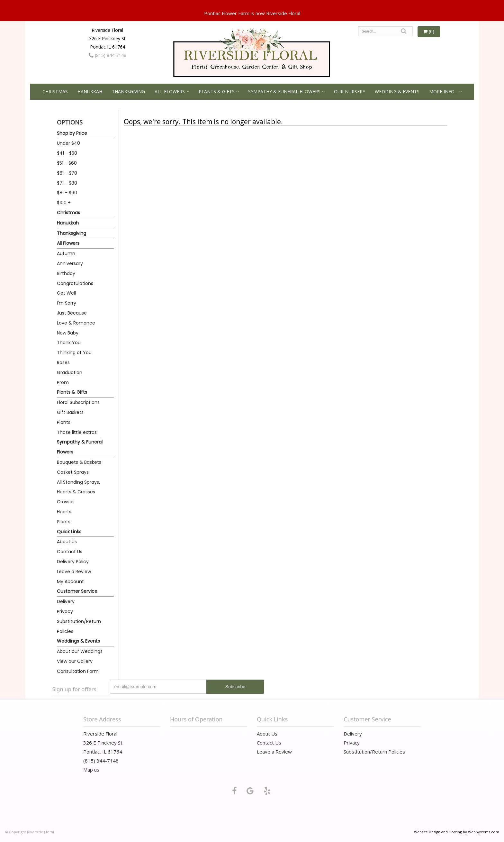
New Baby (68, 333)
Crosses (66, 502)
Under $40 (68, 143)
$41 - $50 (67, 153)
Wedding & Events (397, 92)
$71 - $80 (67, 183)
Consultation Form (78, 671)
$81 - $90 (67, 193)
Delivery (66, 601)
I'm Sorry (67, 303)
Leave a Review (74, 572)
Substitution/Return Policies (79, 626)
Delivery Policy (73, 562)
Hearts (64, 512)
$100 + (64, 203)
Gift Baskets (70, 412)
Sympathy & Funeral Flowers (284, 92)
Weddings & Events (78, 641)
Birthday (66, 273)
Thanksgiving (128, 92)
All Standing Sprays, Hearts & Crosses (78, 487)
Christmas (55, 92)
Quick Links (69, 532)
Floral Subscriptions (78, 402)
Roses (63, 362)
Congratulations (75, 283)
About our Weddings (80, 651)
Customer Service (77, 591)
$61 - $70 (67, 173)
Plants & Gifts (217, 92)
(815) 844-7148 (108, 55)
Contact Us (70, 552)
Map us (91, 770)
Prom (63, 382)
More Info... (443, 92)
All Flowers (170, 92)
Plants (64, 422)
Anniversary (70, 263)
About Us (67, 542)
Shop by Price (72, 133)
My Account (70, 581)
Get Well (66, 293)
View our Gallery (75, 661)
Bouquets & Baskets (79, 462)
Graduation (70, 372)
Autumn (66, 253)
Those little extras (77, 432)
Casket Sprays (73, 472)
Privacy (65, 611)
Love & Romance (76, 323)
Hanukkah (90, 92)
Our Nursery (350, 92)
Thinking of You (74, 352)
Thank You (69, 343)
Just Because (72, 313)
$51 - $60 (67, 163)
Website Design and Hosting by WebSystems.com (457, 832)
